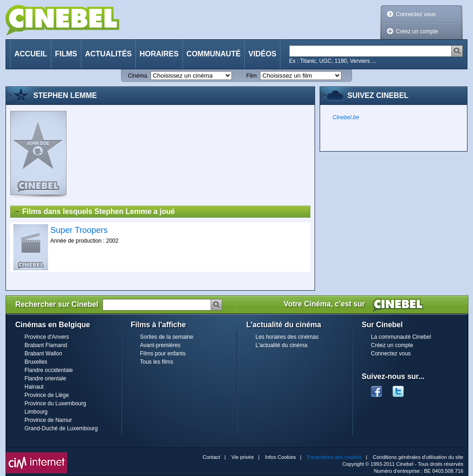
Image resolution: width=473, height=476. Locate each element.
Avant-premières (160, 345)
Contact (212, 457)
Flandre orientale (45, 378)
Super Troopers (79, 230)
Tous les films (157, 362)
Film (252, 76)
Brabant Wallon (43, 354)
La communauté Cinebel (401, 337)
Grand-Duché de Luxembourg (61, 428)
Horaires (159, 54)
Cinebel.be (346, 117)
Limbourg (36, 412)
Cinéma (137, 76)
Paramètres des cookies (334, 457)
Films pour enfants (163, 354)
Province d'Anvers (47, 337)
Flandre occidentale (49, 370)
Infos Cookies (281, 457)
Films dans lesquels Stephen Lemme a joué (94, 212)
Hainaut (34, 387)
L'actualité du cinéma (281, 345)
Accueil (31, 54)
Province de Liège (47, 395)
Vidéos (262, 54)
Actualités (108, 54)
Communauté (214, 54)
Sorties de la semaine (167, 337)
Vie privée (243, 457)
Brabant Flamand (46, 345)
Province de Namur (48, 420)
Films (66, 54)
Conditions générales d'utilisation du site (418, 457)
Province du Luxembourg (55, 403)
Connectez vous (416, 14)
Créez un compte (417, 31)
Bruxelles (36, 362)
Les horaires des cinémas (287, 337)
